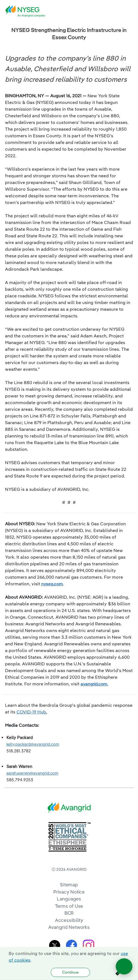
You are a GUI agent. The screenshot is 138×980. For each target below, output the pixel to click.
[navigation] (130, 11)
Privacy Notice (69, 892)
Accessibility (69, 920)
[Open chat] (124, 966)
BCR (69, 913)
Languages (69, 899)
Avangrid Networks (69, 927)
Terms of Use (69, 906)
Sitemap (69, 885)
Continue (70, 972)
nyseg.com (52, 584)
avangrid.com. (94, 684)
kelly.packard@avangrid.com (33, 744)
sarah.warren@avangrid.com (32, 773)
